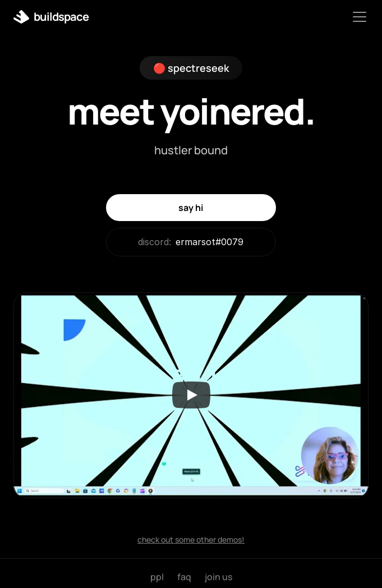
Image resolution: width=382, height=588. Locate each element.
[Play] (191, 395)
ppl (157, 577)
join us (218, 577)
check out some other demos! (191, 539)
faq (184, 577)
